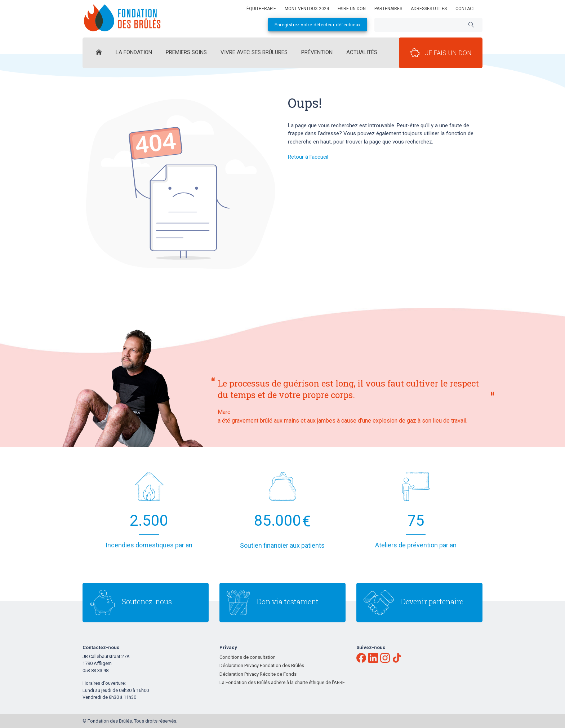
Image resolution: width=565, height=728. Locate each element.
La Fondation (134, 52)
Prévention (317, 52)
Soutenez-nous (147, 601)
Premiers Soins (186, 52)
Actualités (362, 52)
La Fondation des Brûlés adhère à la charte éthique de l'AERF (282, 682)
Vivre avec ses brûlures (254, 52)
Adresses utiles (429, 9)
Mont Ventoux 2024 (307, 9)
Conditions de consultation (248, 657)
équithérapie (261, 9)
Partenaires (388, 9)
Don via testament (288, 601)
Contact (465, 9)
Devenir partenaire (432, 601)
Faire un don (352, 9)
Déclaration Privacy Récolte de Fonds (258, 674)
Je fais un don (441, 53)
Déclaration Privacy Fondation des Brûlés (262, 665)
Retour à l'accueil (308, 157)
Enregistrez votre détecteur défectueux (317, 25)
